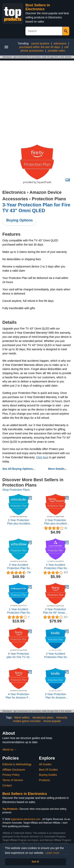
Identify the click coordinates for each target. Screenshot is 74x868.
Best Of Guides (48, 770)
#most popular (52, 721)
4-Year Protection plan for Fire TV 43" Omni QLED (18, 655)
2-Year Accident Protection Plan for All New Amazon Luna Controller (56, 567)
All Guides (45, 764)
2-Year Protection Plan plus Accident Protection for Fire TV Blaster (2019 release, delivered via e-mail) (55, 522)
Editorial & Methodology (17, 764)
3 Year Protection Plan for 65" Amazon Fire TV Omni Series (56, 611)
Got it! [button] (35, 862)
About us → (10, 749)
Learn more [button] (52, 853)
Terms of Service (13, 780)
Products (44, 780)
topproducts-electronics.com (25, 819)
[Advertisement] (37, 97)
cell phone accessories (44, 49)
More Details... (58, 469)
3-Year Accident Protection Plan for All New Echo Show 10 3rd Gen (19, 567)
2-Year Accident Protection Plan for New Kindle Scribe (56, 655)
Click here (42, 457)
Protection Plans (49, 199)
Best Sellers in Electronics (38, 7)
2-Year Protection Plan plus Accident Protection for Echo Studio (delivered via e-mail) (18, 522)
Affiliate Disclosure (14, 770)
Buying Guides (48, 775)
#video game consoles (27, 721)
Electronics (14, 192)
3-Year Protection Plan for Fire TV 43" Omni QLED (36, 208)
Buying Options (20, 220)
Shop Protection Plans (16, 490)
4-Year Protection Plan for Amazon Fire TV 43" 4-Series (18, 696)
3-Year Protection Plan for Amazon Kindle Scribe (55, 696)
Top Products (10, 809)
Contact (7, 785)
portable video (56, 51)
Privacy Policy (11, 775)
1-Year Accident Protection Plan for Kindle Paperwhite (18, 611)
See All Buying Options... (19, 469)
